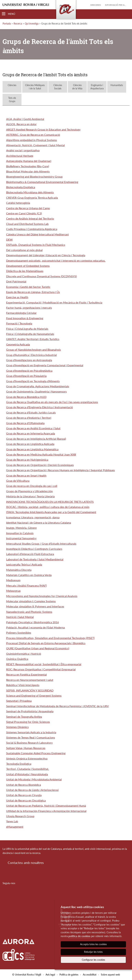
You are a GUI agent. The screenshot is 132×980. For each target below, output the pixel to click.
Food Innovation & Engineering (25, 318)
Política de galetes (69, 975)
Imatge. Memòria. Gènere (21, 528)
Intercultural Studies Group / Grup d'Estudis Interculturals (41, 544)
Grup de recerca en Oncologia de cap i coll (32, 486)
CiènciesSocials (58, 87)
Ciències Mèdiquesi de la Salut (35, 87)
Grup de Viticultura (18, 481)
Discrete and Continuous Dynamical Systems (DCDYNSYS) (42, 276)
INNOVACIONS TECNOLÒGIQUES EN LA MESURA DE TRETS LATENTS (50, 502)
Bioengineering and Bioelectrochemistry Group (34, 177)
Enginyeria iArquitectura (97, 87)
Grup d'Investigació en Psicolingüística (29, 371)
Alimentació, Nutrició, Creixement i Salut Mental (35, 145)
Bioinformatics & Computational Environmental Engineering (42, 182)
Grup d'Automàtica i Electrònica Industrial (31, 355)
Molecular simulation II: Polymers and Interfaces (35, 606)
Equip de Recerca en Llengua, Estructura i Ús (33, 292)
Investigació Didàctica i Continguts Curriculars (34, 549)
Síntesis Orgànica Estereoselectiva (27, 758)
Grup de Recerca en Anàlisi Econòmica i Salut (33, 428)
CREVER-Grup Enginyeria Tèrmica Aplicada (32, 198)
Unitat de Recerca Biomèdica (24, 785)
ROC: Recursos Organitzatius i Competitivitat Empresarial (41, 669)
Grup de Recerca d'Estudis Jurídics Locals (31, 412)
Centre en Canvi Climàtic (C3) (24, 213)
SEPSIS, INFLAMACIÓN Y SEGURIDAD (30, 690)
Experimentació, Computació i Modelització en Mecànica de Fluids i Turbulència (54, 302)
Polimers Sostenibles (19, 633)
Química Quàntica (17, 659)
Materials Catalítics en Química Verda (29, 575)
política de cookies (79, 936)
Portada (7, 24)
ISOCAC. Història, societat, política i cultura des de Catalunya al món (48, 507)
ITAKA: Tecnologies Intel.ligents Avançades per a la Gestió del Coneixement (51, 512)
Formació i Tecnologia (19, 323)
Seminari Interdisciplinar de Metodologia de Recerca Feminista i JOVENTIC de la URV (57, 706)
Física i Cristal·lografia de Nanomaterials (30, 334)
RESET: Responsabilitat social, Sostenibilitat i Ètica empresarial (44, 664)
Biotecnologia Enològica (21, 187)
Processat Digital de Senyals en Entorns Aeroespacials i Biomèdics (46, 643)
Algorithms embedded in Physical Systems (32, 140)
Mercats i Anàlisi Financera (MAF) (26, 585)
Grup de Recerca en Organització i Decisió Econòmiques (40, 465)
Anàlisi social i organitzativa (23, 150)
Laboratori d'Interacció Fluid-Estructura (30, 554)
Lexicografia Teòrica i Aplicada (24, 564)
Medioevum (13, 580)
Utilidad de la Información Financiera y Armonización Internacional (46, 811)
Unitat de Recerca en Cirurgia (24, 795)
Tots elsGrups (12, 100)
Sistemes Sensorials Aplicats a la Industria (31, 732)
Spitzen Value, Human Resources (26, 748)
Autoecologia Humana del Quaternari (29, 161)
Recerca (18, 24)
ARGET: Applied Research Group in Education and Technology (43, 129)
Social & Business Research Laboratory (29, 743)
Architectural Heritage (20, 156)
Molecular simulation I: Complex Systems (31, 601)
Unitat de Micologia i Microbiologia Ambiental (34, 779)
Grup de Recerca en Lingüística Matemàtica (32, 449)
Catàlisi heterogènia (18, 203)
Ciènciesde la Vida (77, 87)
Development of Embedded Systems (28, 266)
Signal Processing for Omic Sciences (28, 722)
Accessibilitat (90, 975)
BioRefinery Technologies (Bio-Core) (28, 166)
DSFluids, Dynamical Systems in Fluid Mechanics (36, 245)
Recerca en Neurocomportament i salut (30, 680)
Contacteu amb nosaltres (26, 863)
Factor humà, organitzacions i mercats (29, 308)
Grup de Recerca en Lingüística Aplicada (30, 444)
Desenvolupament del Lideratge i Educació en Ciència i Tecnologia (46, 255)
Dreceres (96, 5)
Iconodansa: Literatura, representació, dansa (33, 517)
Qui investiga (32, 24)
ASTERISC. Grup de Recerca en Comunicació (33, 135)
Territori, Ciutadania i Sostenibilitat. (28, 769)
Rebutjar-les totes (93, 952)
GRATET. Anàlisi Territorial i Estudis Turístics (33, 339)
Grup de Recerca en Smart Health (26, 475)
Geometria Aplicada (18, 344)
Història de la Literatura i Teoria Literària (30, 496)
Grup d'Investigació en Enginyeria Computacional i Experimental (45, 365)
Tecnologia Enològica (19, 764)
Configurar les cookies (93, 960)
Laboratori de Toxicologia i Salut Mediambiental (35, 559)
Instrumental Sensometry (21, 538)
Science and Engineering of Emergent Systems (34, 696)
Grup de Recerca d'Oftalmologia (25, 423)
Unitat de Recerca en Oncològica (26, 800)
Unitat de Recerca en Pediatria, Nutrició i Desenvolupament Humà (46, 806)
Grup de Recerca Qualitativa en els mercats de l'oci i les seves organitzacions (52, 402)
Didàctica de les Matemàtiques (25, 271)
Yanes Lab (12, 821)
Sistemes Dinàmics (17, 727)
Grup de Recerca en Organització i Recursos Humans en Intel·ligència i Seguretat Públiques (60, 470)
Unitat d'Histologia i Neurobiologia (27, 774)
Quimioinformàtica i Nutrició (24, 654)
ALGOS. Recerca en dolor (21, 124)
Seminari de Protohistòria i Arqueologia (30, 711)
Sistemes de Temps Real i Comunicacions (31, 737)
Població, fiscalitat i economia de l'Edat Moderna (35, 627)
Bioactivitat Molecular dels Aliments (28, 171)
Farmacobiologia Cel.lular (21, 313)
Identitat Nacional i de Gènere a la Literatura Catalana (39, 523)
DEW (9, 239)
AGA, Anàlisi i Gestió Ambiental (25, 119)
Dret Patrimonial (16, 281)
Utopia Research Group (20, 816)
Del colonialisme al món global (24, 250)
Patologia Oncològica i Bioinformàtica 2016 (32, 622)
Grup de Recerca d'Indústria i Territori (29, 418)
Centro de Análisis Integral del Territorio (30, 218)
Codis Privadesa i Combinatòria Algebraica (32, 229)
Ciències (12, 87)
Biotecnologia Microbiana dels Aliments (30, 192)
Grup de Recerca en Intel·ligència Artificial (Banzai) (36, 439)
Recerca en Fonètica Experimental (26, 674)
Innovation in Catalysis (20, 533)
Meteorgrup (13, 591)
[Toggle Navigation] (9, 14)
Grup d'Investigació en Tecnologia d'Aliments (33, 381)
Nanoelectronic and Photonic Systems (29, 612)
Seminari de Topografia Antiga (24, 717)
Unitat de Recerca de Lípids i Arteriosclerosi (32, 790)
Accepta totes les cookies (93, 944)
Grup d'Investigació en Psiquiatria (26, 376)
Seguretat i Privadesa (19, 701)
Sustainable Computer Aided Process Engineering (36, 753)
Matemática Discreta (19, 570)
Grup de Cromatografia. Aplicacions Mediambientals (38, 386)
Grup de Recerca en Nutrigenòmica (27, 460)
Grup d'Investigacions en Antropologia (29, 360)
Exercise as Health (17, 297)
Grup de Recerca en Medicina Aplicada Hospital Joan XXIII (41, 454)
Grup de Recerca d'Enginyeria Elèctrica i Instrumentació (40, 407)
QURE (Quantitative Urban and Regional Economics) (38, 648)
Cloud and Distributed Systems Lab (27, 224)
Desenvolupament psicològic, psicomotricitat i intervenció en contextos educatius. (56, 261)
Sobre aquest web (110, 975)
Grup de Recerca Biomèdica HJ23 (26, 397)
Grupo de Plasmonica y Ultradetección (29, 491)
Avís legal (50, 975)
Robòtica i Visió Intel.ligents (23, 685)
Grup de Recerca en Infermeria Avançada (31, 433)
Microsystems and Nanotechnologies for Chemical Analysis (42, 596)
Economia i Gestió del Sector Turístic (28, 287)
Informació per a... (115, 5)
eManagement (15, 827)
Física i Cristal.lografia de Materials (27, 329)
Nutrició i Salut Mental (20, 617)
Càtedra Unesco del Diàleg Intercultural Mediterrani (37, 234)
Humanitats (117, 87)
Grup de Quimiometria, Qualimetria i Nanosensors (36, 391)
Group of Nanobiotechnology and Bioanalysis (34, 350)
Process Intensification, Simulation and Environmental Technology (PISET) (50, 638)
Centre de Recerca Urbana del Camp (28, 208)
